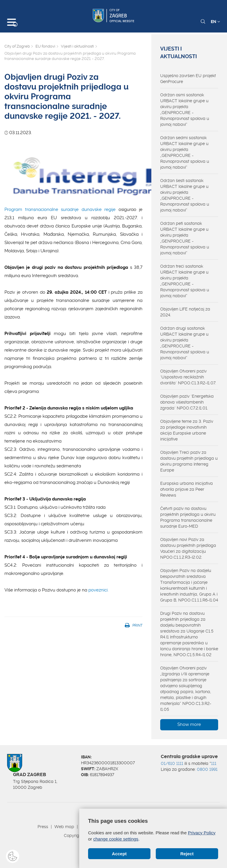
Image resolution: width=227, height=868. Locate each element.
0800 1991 (207, 769)
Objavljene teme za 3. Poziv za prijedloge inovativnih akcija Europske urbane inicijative (187, 430)
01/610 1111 (172, 763)
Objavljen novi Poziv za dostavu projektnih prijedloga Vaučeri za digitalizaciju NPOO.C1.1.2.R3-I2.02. (188, 548)
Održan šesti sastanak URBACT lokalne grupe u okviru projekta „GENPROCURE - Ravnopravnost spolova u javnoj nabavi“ (185, 195)
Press (43, 827)
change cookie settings (116, 839)
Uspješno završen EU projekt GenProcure (188, 79)
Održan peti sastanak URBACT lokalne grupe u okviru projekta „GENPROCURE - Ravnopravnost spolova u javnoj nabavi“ (185, 238)
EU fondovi (45, 46)
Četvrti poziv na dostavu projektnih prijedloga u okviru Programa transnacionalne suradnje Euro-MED (188, 517)
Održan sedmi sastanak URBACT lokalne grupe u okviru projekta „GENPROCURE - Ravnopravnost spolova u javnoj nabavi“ (185, 152)
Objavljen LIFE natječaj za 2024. (185, 312)
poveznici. (98, 590)
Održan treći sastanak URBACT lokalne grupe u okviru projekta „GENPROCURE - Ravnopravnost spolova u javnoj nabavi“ (185, 281)
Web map (64, 827)
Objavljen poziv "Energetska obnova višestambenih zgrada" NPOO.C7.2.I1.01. (187, 402)
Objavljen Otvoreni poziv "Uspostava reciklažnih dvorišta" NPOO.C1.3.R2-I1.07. (188, 377)
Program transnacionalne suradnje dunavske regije (60, 209)
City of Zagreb (17, 46)
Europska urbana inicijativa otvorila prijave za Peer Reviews (187, 489)
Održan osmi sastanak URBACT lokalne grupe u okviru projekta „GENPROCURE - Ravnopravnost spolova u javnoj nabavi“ (185, 110)
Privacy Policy (202, 833)
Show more (189, 724)
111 (214, 763)
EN (215, 22)
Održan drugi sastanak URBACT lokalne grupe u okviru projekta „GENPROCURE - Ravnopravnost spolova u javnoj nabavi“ (185, 343)
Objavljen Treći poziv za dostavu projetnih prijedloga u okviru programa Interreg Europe (189, 461)
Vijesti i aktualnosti (77, 46)
